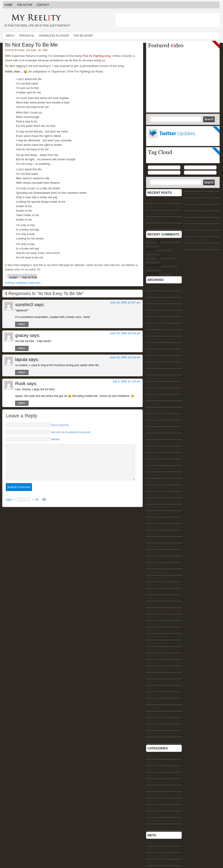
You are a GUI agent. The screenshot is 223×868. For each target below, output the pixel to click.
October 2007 (155, 585)
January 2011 (155, 365)
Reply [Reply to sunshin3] (22, 324)
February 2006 (156, 714)
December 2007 (157, 572)
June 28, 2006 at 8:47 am (125, 303)
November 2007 (157, 579)
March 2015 (154, 294)
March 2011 (154, 359)
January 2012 (155, 320)
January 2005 (155, 740)
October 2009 (155, 430)
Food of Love (155, 763)
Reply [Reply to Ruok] (22, 403)
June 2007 (153, 611)
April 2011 (153, 352)
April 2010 (153, 404)
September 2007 (157, 592)
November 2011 (157, 326)
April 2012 (153, 313)
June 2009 (153, 456)
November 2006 (157, 656)
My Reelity (56, 18)
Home (8, 5)
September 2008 (157, 514)
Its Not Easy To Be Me (31, 45)
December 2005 (157, 727)
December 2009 (157, 423)
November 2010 (157, 378)
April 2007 (153, 624)
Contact (43, 5)
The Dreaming (156, 827)
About (10, 36)
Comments (157, 856)
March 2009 (154, 475)
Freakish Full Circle (197, 240)
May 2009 (153, 462)
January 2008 (155, 566)
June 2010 (153, 391)
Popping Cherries (16, 283)
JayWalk (151, 241)
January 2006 (155, 721)
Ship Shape (192, 201)
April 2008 (153, 546)
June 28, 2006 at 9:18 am (125, 333)
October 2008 (155, 507)
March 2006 (154, 708)
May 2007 (153, 617)
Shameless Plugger (54, 36)
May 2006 (153, 695)
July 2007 (153, 604)
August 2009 (155, 443)
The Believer (83, 36)
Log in (151, 843)
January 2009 (155, 488)
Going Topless (194, 208)
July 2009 (153, 449)
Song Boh (35, 283)
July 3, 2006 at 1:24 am (126, 381)
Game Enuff (154, 769)
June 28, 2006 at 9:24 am (125, 357)
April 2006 (153, 701)
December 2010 (157, 372)
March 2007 (154, 630)
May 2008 (153, 540)
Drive (188, 221)
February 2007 (156, 637)
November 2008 (157, 501)
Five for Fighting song (97, 56)
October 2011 (155, 333)
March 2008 (154, 553)
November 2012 (157, 307)
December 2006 (157, 650)
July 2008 (153, 527)
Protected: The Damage (199, 195)
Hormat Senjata (194, 188)
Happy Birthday (194, 227)
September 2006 (157, 669)
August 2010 (155, 385)
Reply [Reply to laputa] (22, 372)
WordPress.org (156, 862)
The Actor (25, 5)
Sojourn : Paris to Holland (200, 246)
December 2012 (157, 301)
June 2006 (153, 689)
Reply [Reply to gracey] (22, 348)
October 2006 (155, 663)
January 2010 (155, 417)
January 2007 (155, 643)
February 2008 (156, 559)
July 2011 (153, 339)
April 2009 (153, 469)
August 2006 (155, 676)
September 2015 (157, 288)
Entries (154, 849)
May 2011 (153, 346)
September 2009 (157, 436)
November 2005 (157, 734)
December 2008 (157, 495)
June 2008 (153, 533)
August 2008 (155, 520)
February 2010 (156, 410)
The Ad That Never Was (161, 200)
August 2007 (155, 598)
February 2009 (156, 482)
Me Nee (190, 214)
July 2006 (153, 682)
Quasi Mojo (154, 795)
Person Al (27, 36)
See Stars (153, 801)
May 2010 (153, 398)
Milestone (165, 273)
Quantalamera (156, 788)
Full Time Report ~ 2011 (199, 233)
